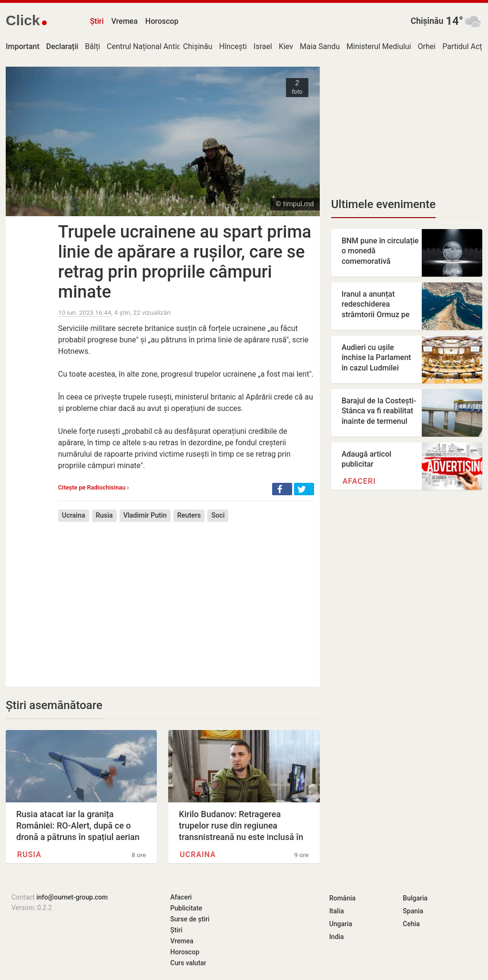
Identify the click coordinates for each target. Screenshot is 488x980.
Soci (218, 515)
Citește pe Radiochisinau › (94, 487)
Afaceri (359, 481)
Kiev (286, 46)
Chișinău (427, 21)
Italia (337, 911)
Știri (97, 21)
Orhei (427, 46)
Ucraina (74, 515)
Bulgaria (415, 898)
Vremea (124, 21)
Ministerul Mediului (379, 46)
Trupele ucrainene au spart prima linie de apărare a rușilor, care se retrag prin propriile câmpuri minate (185, 262)
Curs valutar (188, 963)
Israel (263, 46)
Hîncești (233, 46)
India (337, 937)
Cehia (411, 924)
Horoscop (162, 21)
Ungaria (341, 924)
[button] (282, 489)
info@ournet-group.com (72, 897)
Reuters (189, 515)
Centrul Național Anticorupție (156, 46)
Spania (413, 911)
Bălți (92, 46)
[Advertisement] (186, 597)
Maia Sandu (320, 46)
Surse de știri (190, 919)
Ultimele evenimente (383, 204)
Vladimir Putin (145, 515)
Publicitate (186, 908)
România (342, 898)
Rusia (104, 515)
